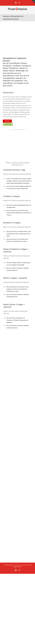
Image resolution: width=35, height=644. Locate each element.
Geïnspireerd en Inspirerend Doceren (14, 60)
